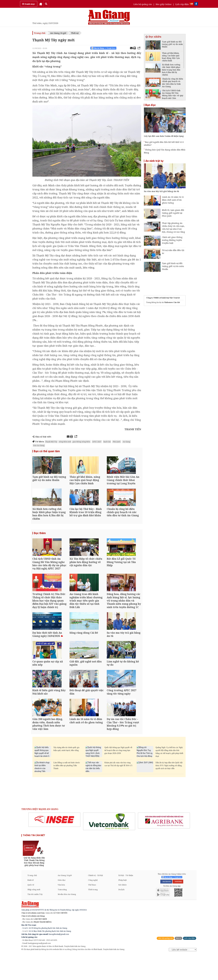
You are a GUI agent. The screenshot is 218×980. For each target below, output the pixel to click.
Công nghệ (93, 906)
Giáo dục (62, 906)
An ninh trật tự (154, 161)
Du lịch (121, 915)
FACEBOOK (166, 908)
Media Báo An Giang (67, 920)
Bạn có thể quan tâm (47, 451)
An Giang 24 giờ (58, 33)
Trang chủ (40, 33)
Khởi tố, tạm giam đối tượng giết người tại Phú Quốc (173, 213)
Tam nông (62, 915)
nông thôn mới (65, 442)
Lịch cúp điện (182, 4)
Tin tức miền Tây (35, 920)
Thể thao (92, 911)
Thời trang (93, 915)
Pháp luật (123, 906)
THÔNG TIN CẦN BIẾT (34, 861)
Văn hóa (61, 911)
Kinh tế (31, 906)
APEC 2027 (97, 442)
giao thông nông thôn (81, 442)
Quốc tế (31, 911)
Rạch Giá (107, 442)
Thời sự (75, 33)
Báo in (178, 964)
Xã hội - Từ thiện (126, 901)
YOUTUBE (178, 908)
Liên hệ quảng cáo (143, 4)
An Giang (127, 442)
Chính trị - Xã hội (95, 901)
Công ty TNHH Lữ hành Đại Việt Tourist (163, 298)
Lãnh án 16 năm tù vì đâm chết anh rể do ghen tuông (173, 200)
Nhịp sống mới (34, 915)
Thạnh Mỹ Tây (51, 442)
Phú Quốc (117, 442)
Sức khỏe (122, 911)
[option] (54, 846)
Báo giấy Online (164, 4)
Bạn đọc (151, 105)
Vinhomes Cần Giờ (172, 302)
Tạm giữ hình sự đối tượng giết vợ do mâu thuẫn (173, 266)
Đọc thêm (40, 540)
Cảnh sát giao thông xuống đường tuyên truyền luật (172, 240)
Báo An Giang (39, 445)
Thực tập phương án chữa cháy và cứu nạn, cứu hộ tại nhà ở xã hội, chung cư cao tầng (173, 227)
